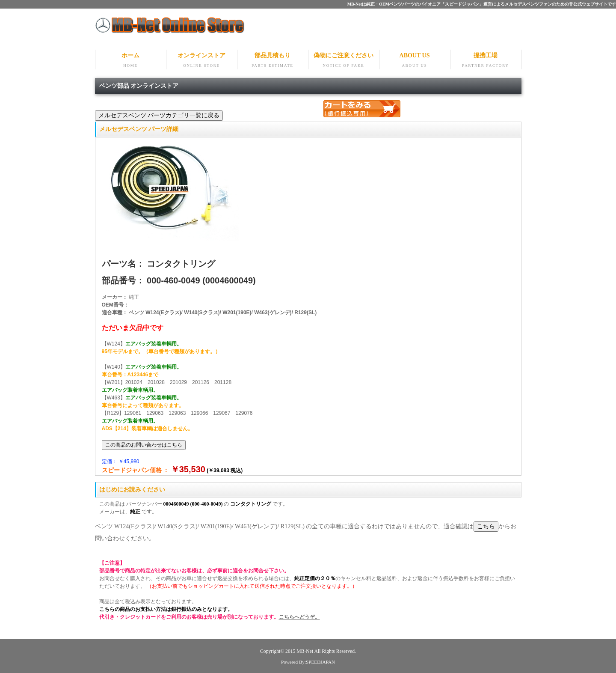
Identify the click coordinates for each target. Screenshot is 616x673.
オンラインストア (202, 61)
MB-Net (305, 651)
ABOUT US (415, 61)
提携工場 (486, 61)
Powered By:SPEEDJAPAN (308, 662)
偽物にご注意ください (344, 61)
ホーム (131, 61)
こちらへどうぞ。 (299, 617)
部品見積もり (273, 61)
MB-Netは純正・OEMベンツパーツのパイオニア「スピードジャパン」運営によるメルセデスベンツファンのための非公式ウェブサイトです (482, 4)
